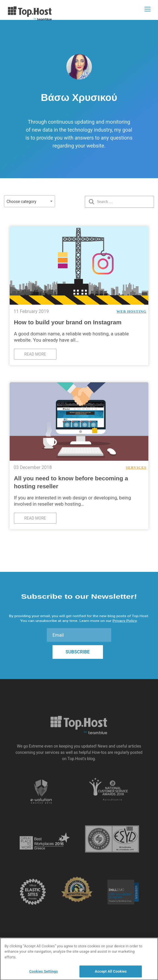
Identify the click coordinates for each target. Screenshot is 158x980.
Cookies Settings (44, 974)
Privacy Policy (125, 619)
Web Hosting (131, 311)
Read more (35, 354)
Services (136, 467)
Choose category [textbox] (21, 202)
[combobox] (30, 201)
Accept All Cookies (111, 974)
